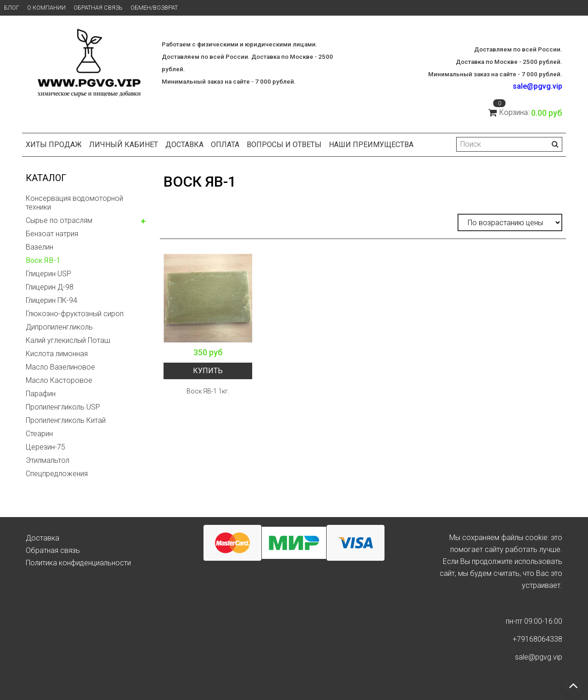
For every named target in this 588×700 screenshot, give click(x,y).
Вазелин (40, 247)
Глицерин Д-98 (50, 287)
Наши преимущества (371, 145)
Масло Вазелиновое (60, 367)
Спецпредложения (57, 474)
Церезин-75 (45, 447)
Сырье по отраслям (59, 220)
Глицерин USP (48, 274)
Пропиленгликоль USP (63, 407)
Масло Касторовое (59, 380)
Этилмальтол (48, 460)
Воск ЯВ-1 (43, 260)
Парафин (41, 394)
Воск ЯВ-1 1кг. (208, 391)
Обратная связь (98, 8)
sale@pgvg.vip (537, 86)
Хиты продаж (54, 145)
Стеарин (39, 434)
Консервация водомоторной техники (74, 203)
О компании (46, 8)
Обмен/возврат (154, 8)
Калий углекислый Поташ (68, 340)
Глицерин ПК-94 (51, 300)
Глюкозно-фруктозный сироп (75, 314)
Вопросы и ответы (284, 145)
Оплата (225, 145)
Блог (12, 8)
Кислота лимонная (57, 354)
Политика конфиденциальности (78, 563)
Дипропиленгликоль (59, 327)
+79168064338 (537, 639)
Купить (208, 371)
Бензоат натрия (52, 234)
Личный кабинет (124, 145)
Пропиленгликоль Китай (66, 420)
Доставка (184, 145)
